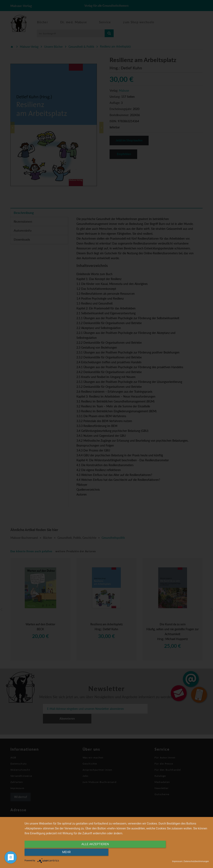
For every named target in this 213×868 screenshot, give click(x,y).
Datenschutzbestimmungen (196, 861)
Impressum (177, 861)
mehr (181, 853)
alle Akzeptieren (89, 853)
